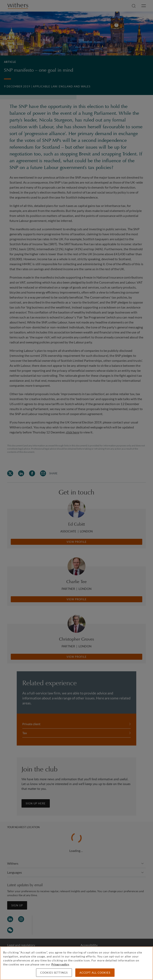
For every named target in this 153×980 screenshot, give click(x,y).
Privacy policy (60, 964)
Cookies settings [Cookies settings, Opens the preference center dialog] (54, 973)
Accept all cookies (95, 973)
